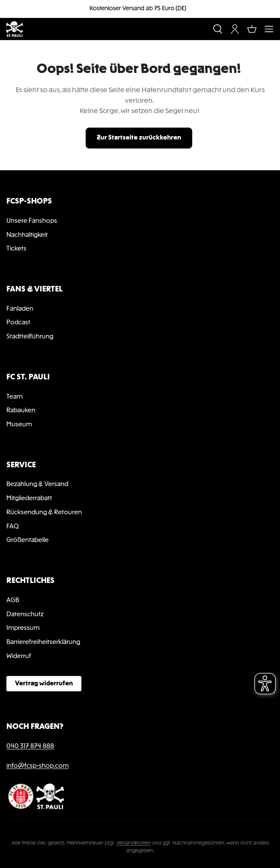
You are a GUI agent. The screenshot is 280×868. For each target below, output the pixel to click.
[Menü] (269, 29)
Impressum (23, 628)
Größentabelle (27, 540)
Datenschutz (25, 615)
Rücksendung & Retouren (44, 513)
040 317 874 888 (30, 746)
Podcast (18, 323)
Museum (19, 425)
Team (14, 397)
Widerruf (19, 656)
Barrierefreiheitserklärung (43, 642)
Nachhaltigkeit (27, 235)
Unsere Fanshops (32, 221)
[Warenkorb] (252, 29)
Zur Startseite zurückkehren (139, 138)
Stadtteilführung (30, 337)
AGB (13, 600)
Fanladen (20, 309)
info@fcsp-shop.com (38, 766)
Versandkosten (134, 843)
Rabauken (21, 411)
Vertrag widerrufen (44, 684)
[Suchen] (218, 29)
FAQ (13, 527)
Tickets (16, 249)
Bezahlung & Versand (37, 484)
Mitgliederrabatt (29, 498)
